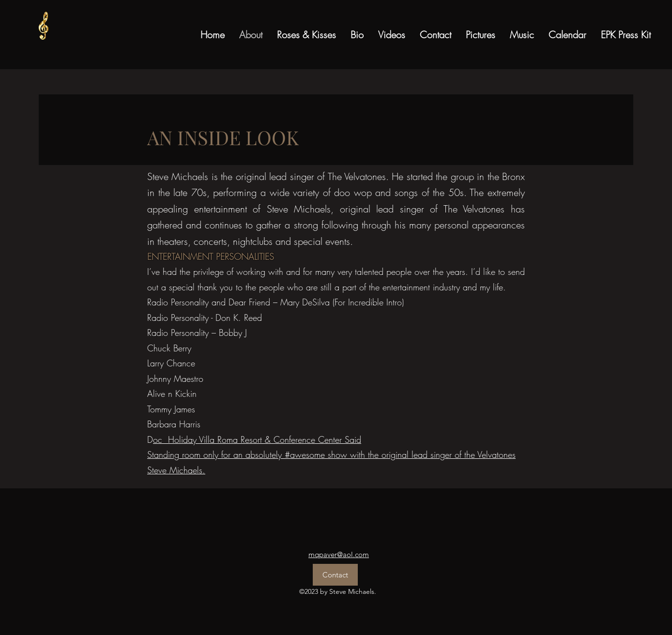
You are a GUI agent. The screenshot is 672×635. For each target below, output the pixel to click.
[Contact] (335, 575)
